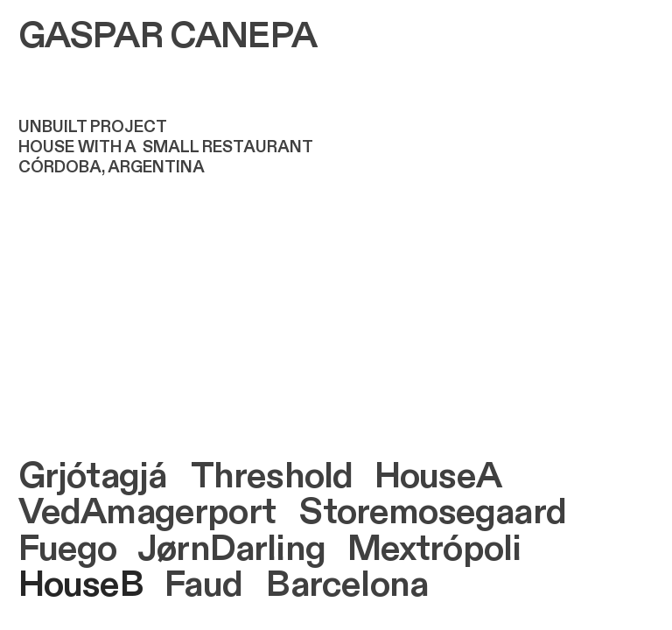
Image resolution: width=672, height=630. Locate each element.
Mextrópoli (434, 549)
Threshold (272, 476)
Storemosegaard (432, 512)
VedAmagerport (147, 512)
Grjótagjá (93, 476)
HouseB (81, 585)
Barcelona (347, 585)
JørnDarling (231, 549)
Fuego (68, 549)
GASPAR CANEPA (168, 36)
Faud (203, 585)
